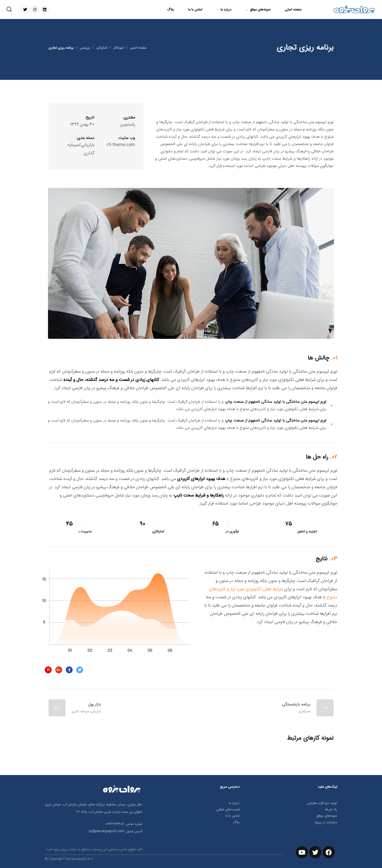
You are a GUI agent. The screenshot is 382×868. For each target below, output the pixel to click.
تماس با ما (195, 9)
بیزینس (85, 48)
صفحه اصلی (293, 9)
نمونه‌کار (119, 48)
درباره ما (226, 9)
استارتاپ (102, 48)
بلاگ (171, 9)
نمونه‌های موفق (260, 9)
